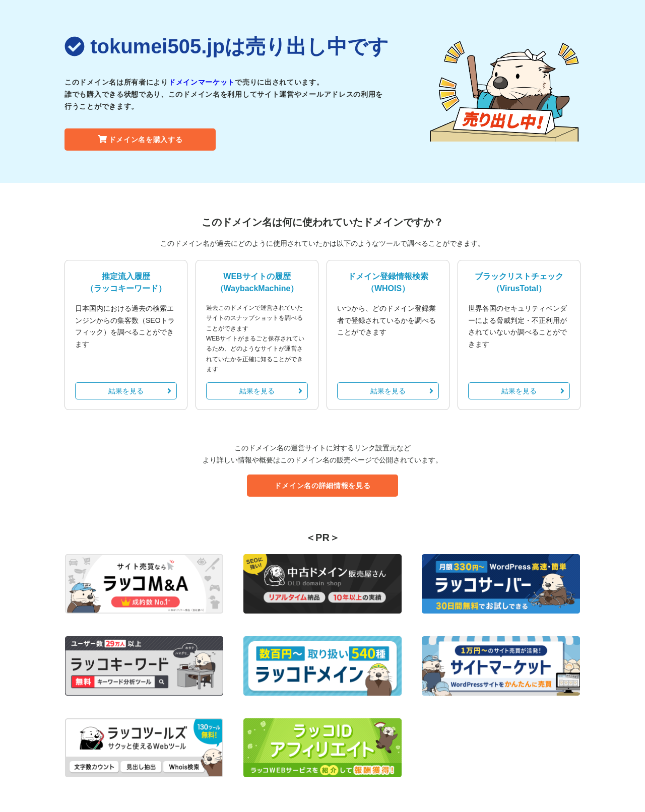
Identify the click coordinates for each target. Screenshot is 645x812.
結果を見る (140, 391)
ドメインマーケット (202, 82)
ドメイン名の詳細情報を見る (322, 486)
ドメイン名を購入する (140, 140)
